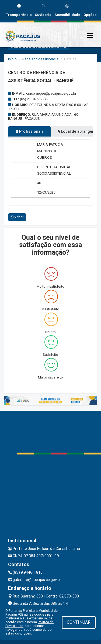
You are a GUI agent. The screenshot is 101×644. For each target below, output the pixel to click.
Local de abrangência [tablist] (76, 131)
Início (12, 59)
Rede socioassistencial (41, 59)
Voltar (17, 217)
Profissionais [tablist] (30, 131)
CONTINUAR (79, 622)
